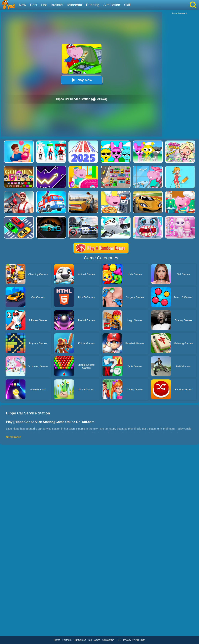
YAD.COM (140, 640)
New (22, 5)
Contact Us (108, 640)
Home (57, 640)
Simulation (112, 5)
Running (93, 5)
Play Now (82, 80)
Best (34, 5)
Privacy (127, 640)
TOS (119, 640)
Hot (44, 5)
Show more (13, 437)
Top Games (94, 640)
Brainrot (57, 5)
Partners (67, 640)
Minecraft (75, 5)
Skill (127, 5)
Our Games (80, 640)
